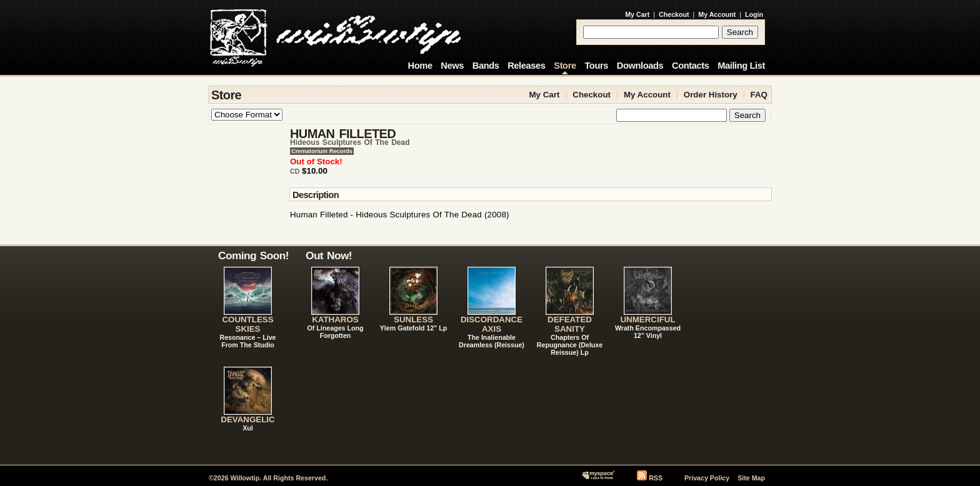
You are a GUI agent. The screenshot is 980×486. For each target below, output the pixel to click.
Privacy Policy (707, 478)
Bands (486, 66)
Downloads (640, 66)
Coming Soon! (253, 255)
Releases (526, 66)
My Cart (637, 14)
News (452, 66)
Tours (596, 66)
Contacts (691, 66)
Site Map (751, 478)
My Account (717, 14)
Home (420, 66)
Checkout (674, 14)
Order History (711, 95)
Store (565, 66)
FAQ (759, 95)
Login (754, 14)
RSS (656, 478)
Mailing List (741, 66)
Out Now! (329, 255)
